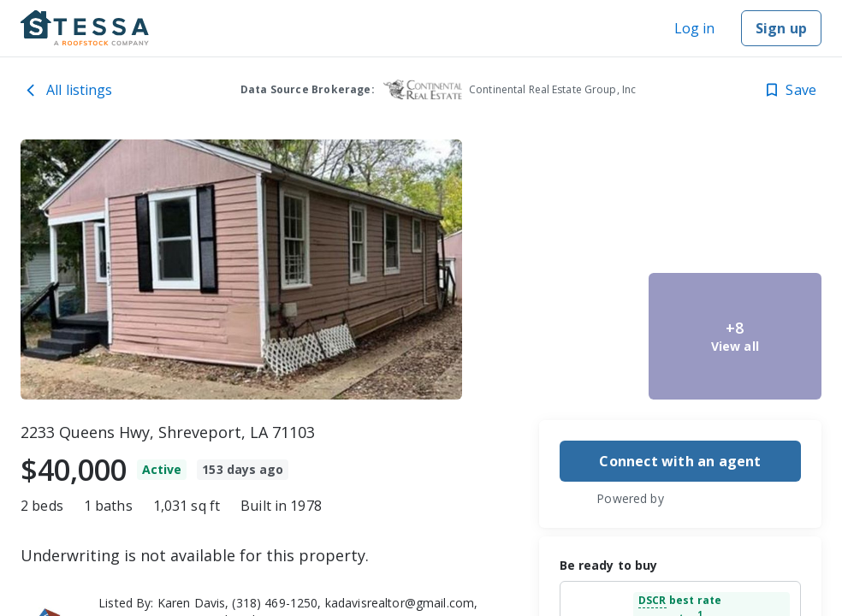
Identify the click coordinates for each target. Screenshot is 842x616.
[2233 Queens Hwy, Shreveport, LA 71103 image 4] (735, 203)
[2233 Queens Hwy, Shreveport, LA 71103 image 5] (735, 336)
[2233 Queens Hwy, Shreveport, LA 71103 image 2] (555, 203)
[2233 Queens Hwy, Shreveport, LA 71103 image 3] (555, 336)
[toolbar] (421, 269)
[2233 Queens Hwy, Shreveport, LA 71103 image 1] (241, 269)
